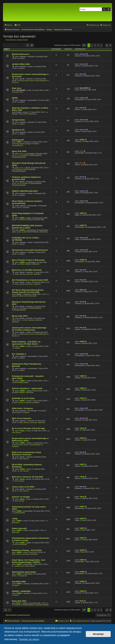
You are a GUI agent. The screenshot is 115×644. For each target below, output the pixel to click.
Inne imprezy (17, 432)
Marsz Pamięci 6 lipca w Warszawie (28, 260)
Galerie (22, 58)
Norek (22, 79)
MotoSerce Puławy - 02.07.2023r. (27, 550)
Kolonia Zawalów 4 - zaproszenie (27, 388)
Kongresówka (18, 120)
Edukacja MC (18, 140)
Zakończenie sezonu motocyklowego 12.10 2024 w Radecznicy (29, 329)
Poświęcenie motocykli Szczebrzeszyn (30, 250)
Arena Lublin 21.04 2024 (23, 487)
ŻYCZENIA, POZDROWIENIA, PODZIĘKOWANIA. (24, 170)
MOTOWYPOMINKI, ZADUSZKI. (36, 232)
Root (22, 154)
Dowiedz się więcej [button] (29, 639)
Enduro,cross (18, 92)
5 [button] (101, 45)
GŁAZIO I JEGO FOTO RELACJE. (25, 296)
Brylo (19, 603)
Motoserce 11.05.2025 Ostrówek (27, 270)
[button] (84, 45)
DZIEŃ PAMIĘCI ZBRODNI (29, 264)
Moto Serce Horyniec (22, 418)
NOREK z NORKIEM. (21, 591)
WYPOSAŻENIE (21, 544)
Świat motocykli (19, 528)
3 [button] (95, 45)
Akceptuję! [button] (98, 634)
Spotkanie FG (18, 130)
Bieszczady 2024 (20, 316)
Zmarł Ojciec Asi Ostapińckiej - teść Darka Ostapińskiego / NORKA (29, 561)
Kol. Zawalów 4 (19, 354)
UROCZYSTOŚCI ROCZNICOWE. (32, 220)
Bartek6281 (21, 90)
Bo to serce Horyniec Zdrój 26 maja (28, 428)
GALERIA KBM (19, 582)
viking (22, 431)
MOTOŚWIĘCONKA (21, 382)
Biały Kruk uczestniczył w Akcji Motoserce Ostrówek (26, 453)
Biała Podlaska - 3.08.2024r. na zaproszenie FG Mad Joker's (26, 343)
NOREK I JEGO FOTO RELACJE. (24, 114)
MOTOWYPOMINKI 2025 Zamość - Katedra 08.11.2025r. (28, 227)
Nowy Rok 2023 (19, 601)
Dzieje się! (23, 576)
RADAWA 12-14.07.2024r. (23, 398)
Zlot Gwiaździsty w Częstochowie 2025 (30, 280)
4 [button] (98, 45)
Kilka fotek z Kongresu (22, 408)
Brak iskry (17, 88)
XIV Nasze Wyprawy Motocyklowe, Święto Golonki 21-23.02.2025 (28, 291)
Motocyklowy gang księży (24, 572)
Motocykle (16, 522)
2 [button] (92, 45)
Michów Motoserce (21, 54)
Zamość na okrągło (21, 497)
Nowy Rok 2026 (19, 151)
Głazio (19, 294)
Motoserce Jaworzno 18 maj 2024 (27, 477)
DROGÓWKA (20, 513)
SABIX (19, 142)
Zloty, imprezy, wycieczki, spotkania (28, 274)
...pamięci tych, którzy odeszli (24, 566)
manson (23, 57)
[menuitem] (17, 25)
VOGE (15, 519)
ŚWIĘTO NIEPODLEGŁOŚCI (25, 191)
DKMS (15, 98)
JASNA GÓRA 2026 (21, 64)
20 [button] (107, 45)
